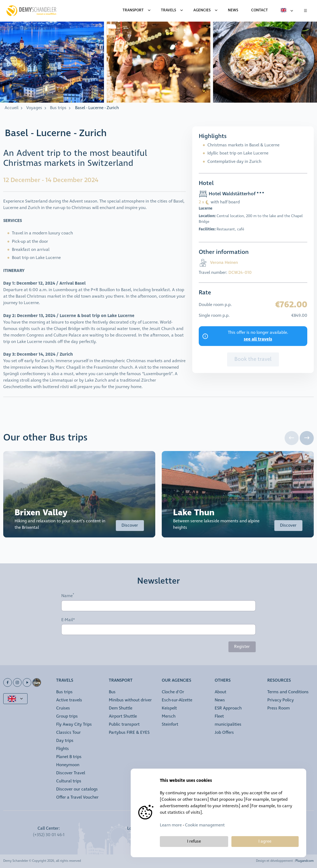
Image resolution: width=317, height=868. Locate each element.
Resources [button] (279, 681)
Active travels (69, 700)
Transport (133, 10)
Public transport (124, 724)
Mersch (169, 716)
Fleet (219, 716)
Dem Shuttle (121, 708)
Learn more (171, 825)
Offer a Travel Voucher (77, 797)
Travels (168, 10)
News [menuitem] (233, 10)
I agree (265, 841)
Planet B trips (69, 757)
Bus (112, 692)
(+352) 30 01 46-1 (49, 835)
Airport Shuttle (123, 716)
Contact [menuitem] (259, 10)
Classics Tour (68, 733)
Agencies (202, 10)
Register (242, 647)
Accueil (11, 108)
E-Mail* (68, 620)
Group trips (67, 716)
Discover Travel (71, 773)
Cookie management (205, 825)
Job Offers (224, 733)
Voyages (34, 108)
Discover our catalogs (77, 789)
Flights (63, 749)
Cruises (63, 708)
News (220, 700)
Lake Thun (194, 513)
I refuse (194, 841)
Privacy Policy (281, 700)
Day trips (65, 741)
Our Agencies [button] (176, 681)
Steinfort (170, 724)
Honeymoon (68, 765)
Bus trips (58, 108)
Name (67, 596)
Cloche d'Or (173, 692)
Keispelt (169, 708)
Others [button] (223, 681)
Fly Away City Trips (74, 724)
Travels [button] (65, 681)
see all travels (258, 339)
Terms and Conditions (288, 692)
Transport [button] (121, 681)
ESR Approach (228, 708)
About (220, 692)
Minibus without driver (130, 700)
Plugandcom (305, 861)
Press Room (279, 708)
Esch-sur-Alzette (177, 700)
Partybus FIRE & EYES (129, 733)
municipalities (228, 724)
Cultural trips (69, 781)
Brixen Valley (41, 513)
